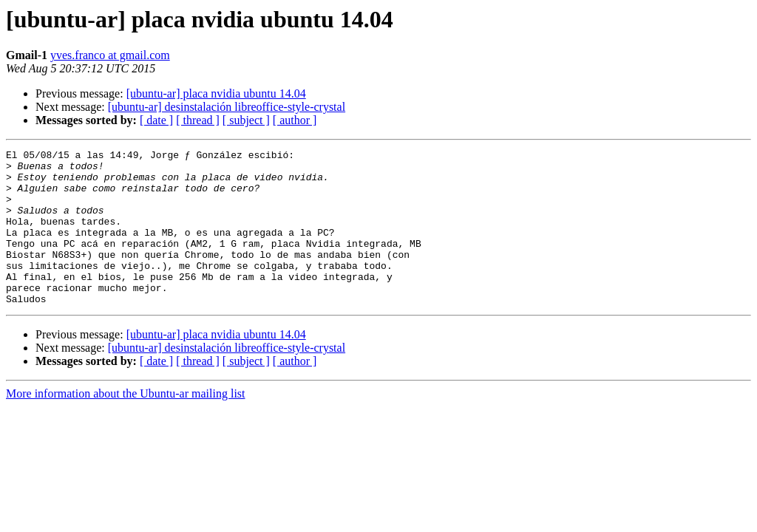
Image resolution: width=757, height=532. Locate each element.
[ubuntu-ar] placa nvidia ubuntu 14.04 (216, 93)
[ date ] (156, 120)
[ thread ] (198, 120)
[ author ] (295, 120)
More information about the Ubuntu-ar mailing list (126, 424)
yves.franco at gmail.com (110, 55)
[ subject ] (246, 120)
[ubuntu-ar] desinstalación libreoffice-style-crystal (227, 107)
